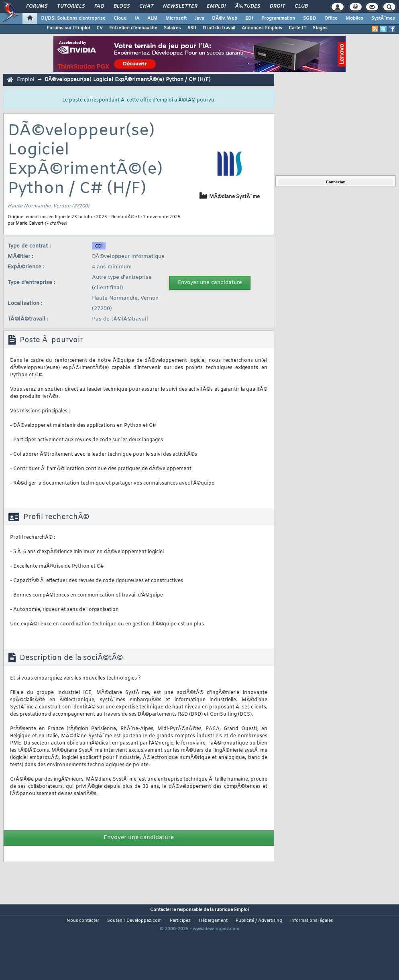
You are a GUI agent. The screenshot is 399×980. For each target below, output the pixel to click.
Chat (146, 6)
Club (301, 6)
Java (199, 18)
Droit (277, 6)
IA (137, 18)
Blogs (122, 6)
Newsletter (180, 6)
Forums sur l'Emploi (68, 28)
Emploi (216, 6)
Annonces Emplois (262, 28)
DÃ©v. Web (225, 18)
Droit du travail (219, 28)
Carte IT (297, 28)
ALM (152, 18)
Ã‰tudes (248, 6)
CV (100, 28)
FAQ (99, 6)
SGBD (310, 18)
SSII (192, 28)
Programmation (278, 18)
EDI (249, 18)
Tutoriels (71, 6)
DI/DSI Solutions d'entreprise (73, 18)
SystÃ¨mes (383, 18)
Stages (320, 28)
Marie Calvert (30, 223)
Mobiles (354, 18)
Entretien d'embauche (133, 28)
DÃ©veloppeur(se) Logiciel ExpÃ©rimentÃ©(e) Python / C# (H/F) (128, 80)
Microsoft (176, 18)
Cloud (120, 18)
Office (331, 18)
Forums (37, 6)
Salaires (172, 28)
